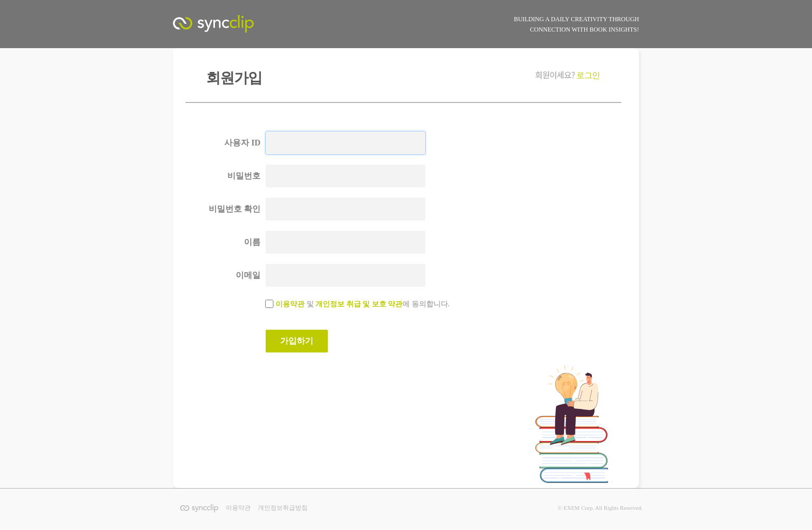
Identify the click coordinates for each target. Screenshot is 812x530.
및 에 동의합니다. (363, 304)
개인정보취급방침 (283, 508)
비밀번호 (244, 176)
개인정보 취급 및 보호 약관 (359, 304)
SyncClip (225, 26)
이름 (252, 242)
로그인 (588, 75)
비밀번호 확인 (235, 209)
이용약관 (290, 304)
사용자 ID (242, 143)
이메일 (248, 275)
